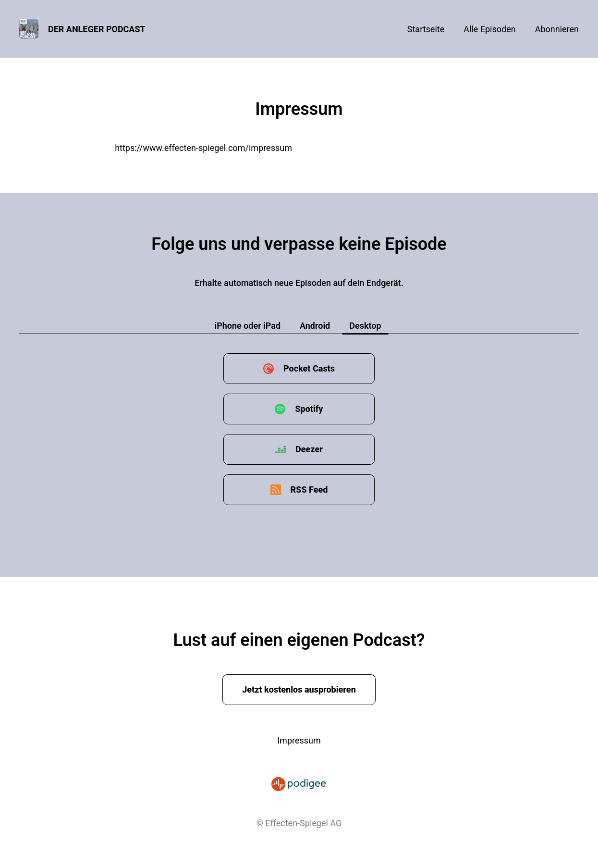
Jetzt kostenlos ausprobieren (299, 689)
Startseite (426, 29)
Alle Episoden (489, 29)
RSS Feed (309, 490)
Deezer (309, 449)
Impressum (299, 740)
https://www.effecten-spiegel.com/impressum (203, 148)
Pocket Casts (309, 368)
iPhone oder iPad (247, 326)
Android (315, 326)
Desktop (365, 326)
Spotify (309, 409)
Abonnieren (557, 29)
